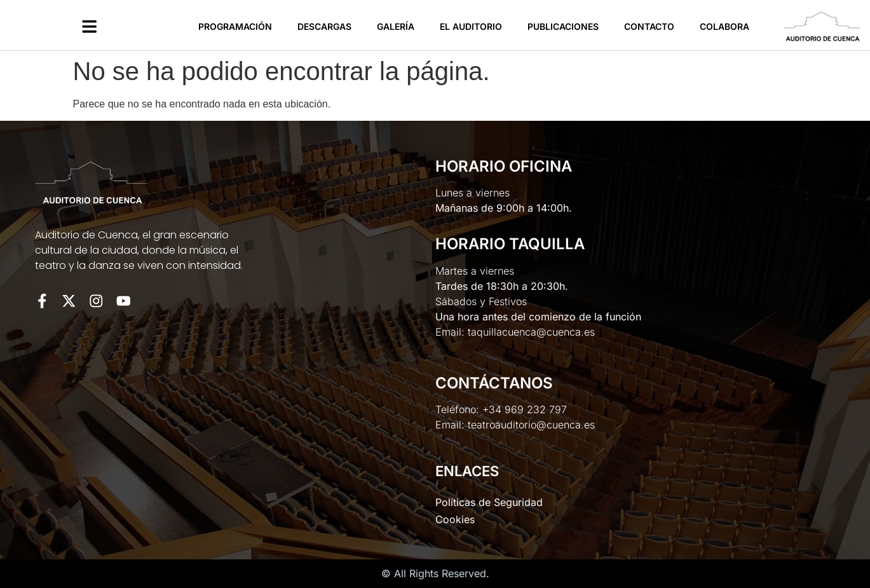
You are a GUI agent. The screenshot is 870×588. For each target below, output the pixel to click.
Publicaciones (563, 26)
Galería (396, 26)
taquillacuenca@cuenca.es (531, 332)
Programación (235, 26)
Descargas (324, 26)
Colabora (724, 26)
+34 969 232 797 (525, 409)
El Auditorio (471, 26)
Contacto (649, 26)
